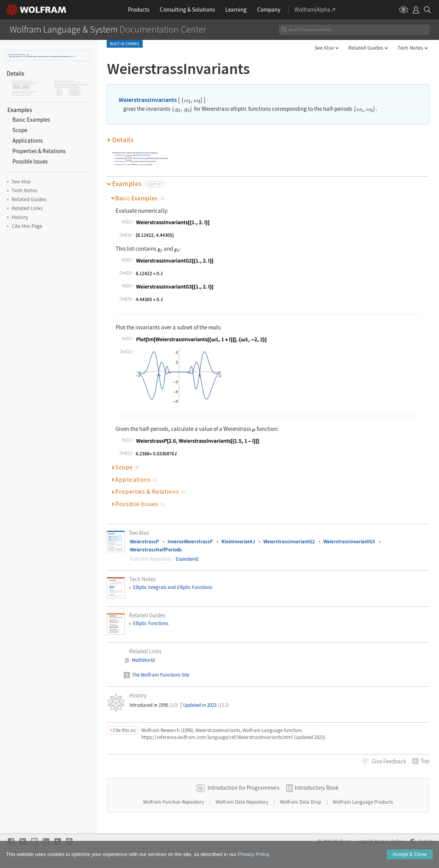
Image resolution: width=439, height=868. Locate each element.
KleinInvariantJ (238, 542)
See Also (324, 48)
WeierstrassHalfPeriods (156, 550)
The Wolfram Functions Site (161, 675)
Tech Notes (410, 48)
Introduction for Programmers (243, 788)
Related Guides (366, 48)
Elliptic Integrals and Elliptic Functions (173, 587)
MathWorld (143, 660)
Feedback (389, 761)
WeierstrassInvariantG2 (289, 542)
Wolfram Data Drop (301, 802)
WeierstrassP (144, 542)
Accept (410, 854)
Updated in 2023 (206, 705)
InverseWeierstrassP (190, 542)
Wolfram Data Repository (243, 802)
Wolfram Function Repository (174, 802)
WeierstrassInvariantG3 (349, 542)
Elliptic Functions (151, 623)
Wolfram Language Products (363, 802)
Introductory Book (317, 788)
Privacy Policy (253, 854)
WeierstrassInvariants (15, 54)
